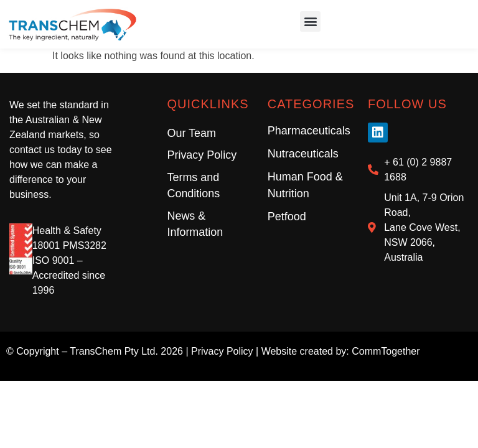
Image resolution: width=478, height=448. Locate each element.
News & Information (195, 226)
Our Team (191, 134)
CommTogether (386, 352)
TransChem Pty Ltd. (114, 352)
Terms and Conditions (193, 187)
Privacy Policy (202, 157)
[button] (310, 22)
